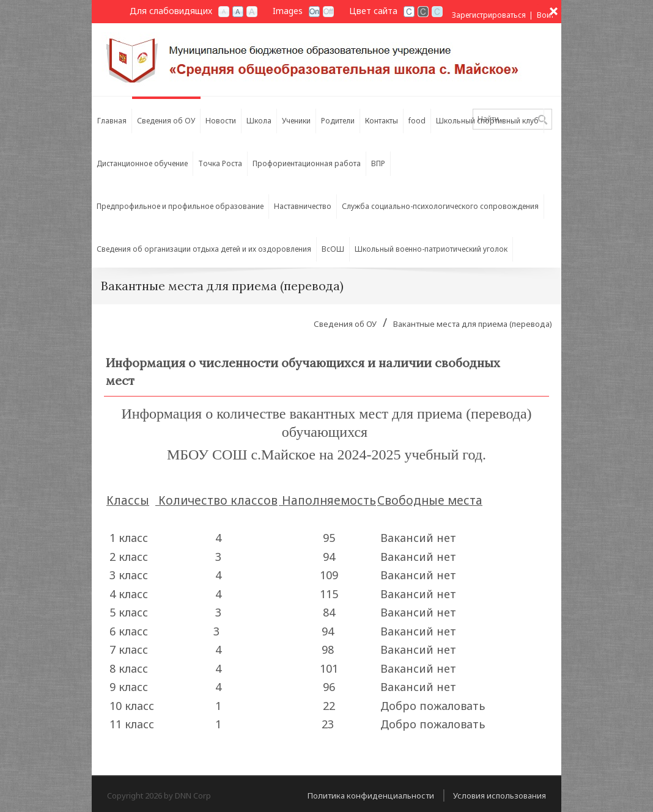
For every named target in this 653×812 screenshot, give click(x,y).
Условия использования (500, 796)
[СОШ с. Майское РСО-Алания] (314, 59)
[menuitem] (112, 118)
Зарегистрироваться (489, 15)
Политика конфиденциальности (371, 796)
